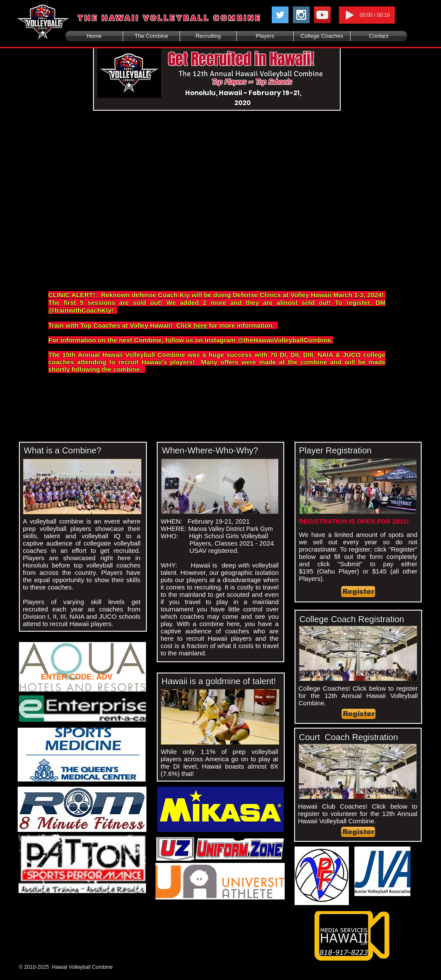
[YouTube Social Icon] (322, 15)
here (200, 325)
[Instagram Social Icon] (301, 15)
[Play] (350, 15)
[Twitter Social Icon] (280, 15)
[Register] (358, 592)
